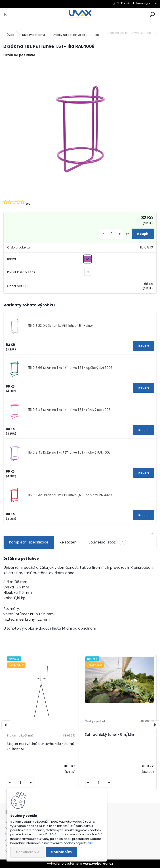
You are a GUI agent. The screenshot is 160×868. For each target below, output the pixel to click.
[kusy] (112, 234)
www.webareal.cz (98, 864)
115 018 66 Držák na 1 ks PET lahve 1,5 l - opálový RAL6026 (70, 368)
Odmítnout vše (28, 852)
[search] (152, 15)
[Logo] (80, 15)
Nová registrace (146, 3)
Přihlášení (123, 3)
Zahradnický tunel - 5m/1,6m (110, 735)
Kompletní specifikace (29, 542)
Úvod (11, 35)
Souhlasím (61, 852)
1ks (97, 35)
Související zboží (107, 542)
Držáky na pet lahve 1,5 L (70, 35)
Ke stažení (68, 542)
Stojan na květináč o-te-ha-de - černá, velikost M (41, 746)
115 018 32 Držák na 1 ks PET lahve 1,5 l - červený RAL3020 (70, 495)
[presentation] (6, 725)
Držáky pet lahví (34, 35)
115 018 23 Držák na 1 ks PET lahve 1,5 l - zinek (61, 326)
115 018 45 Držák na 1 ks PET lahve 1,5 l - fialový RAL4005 (69, 453)
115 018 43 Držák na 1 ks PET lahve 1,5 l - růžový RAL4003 (69, 410)
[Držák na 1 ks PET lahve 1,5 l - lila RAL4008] (80, 128)
